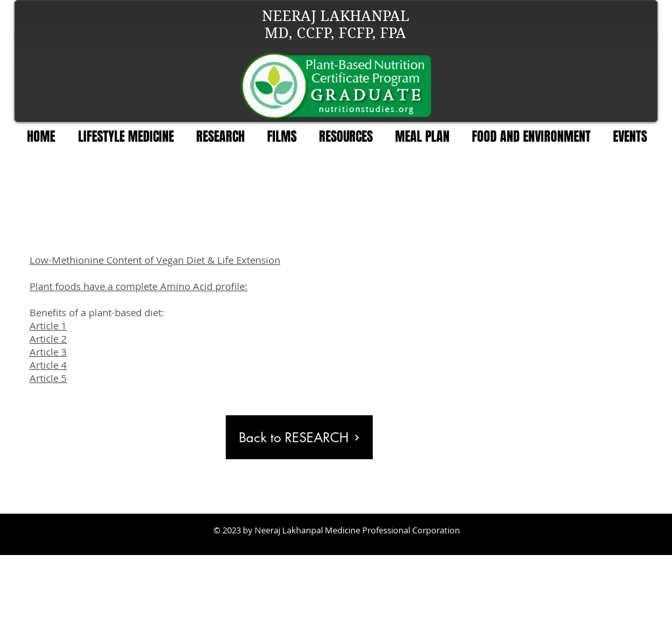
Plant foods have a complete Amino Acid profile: (138, 286)
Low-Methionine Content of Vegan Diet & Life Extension (155, 260)
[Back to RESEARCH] (299, 437)
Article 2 (48, 339)
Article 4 (48, 365)
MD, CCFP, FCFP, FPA (335, 33)
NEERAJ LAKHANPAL (336, 16)
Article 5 (48, 378)
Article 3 (48, 352)
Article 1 (48, 325)
